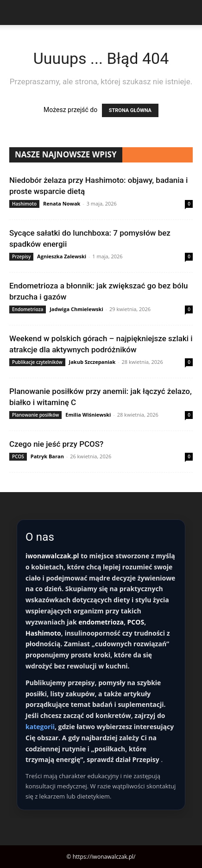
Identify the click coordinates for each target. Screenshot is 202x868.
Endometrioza (28, 309)
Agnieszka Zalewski (62, 256)
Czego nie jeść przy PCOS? (56, 444)
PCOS (18, 456)
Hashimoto (24, 204)
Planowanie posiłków (35, 415)
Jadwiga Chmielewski (76, 309)
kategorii (40, 727)
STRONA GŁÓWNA (130, 110)
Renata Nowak (62, 203)
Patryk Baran (47, 456)
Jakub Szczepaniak (92, 362)
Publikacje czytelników (37, 362)
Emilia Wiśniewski (88, 415)
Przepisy (21, 256)
